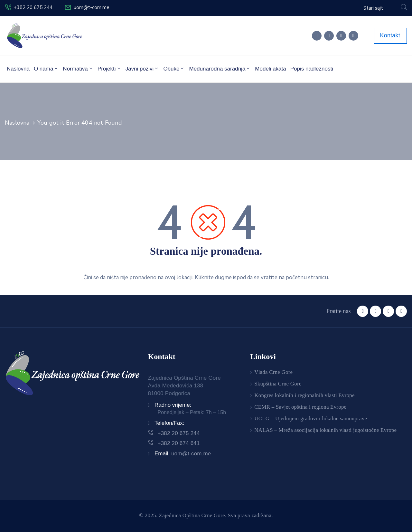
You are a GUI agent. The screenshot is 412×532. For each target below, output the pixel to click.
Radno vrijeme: (173, 405)
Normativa (78, 69)
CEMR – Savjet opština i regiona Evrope (300, 407)
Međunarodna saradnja (220, 69)
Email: (183, 454)
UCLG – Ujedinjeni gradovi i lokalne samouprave (311, 418)
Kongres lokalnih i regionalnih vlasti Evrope (304, 395)
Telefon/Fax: (169, 423)
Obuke (174, 69)
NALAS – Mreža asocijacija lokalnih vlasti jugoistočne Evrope (325, 430)
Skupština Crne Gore (278, 384)
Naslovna (18, 69)
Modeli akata (270, 69)
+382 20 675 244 (33, 7)
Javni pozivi (142, 69)
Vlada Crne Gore (273, 372)
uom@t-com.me (92, 7)
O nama (46, 69)
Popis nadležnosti (312, 69)
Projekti (109, 69)
